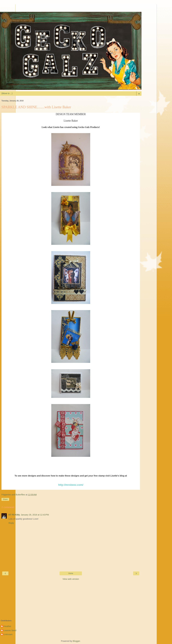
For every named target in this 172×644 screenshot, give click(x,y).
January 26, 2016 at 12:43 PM (35, 515)
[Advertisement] (71, 8)
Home (71, 573)
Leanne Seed (10, 630)
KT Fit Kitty (14, 515)
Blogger (76, 641)
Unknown (8, 634)
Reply (11, 523)
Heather (7, 626)
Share (5, 499)
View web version (71, 579)
